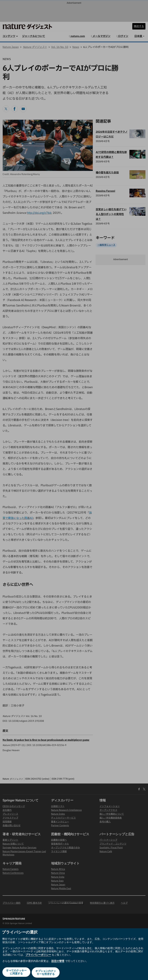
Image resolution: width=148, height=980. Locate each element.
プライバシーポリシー (38, 956)
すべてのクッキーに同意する (16, 973)
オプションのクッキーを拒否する (46, 973)
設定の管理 (58, 962)
